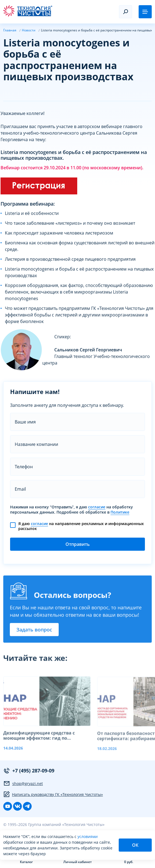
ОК (135, 845)
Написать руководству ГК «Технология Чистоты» (53, 794)
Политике (120, 512)
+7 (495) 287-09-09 (29, 771)
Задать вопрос (34, 632)
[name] (77, 422)
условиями (88, 836)
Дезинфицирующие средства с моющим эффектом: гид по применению (39, 742)
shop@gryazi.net (23, 783)
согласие (97, 507)
